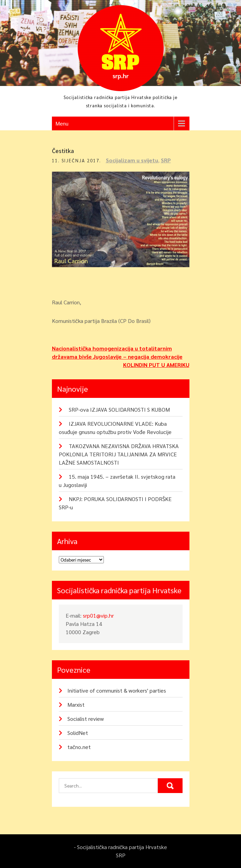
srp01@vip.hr (98, 615)
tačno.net (79, 747)
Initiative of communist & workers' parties (117, 690)
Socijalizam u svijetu (132, 160)
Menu (62, 123)
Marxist (76, 704)
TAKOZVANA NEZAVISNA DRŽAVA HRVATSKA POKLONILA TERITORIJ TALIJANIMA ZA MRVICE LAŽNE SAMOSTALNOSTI (119, 454)
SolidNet (78, 733)
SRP (166, 160)
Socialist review (86, 719)
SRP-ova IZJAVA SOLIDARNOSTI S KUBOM (119, 409)
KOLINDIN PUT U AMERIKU (156, 365)
